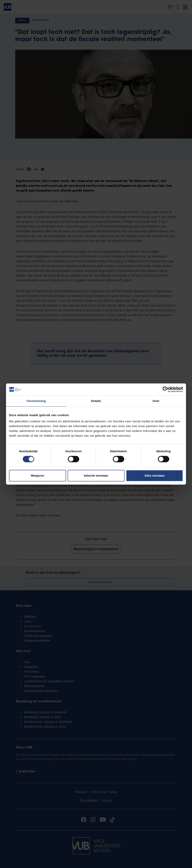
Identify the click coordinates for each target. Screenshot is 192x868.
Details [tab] (96, 401)
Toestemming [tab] (36, 401)
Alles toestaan (155, 476)
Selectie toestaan (96, 476)
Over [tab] (156, 401)
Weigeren (37, 476)
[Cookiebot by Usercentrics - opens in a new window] (165, 389)
